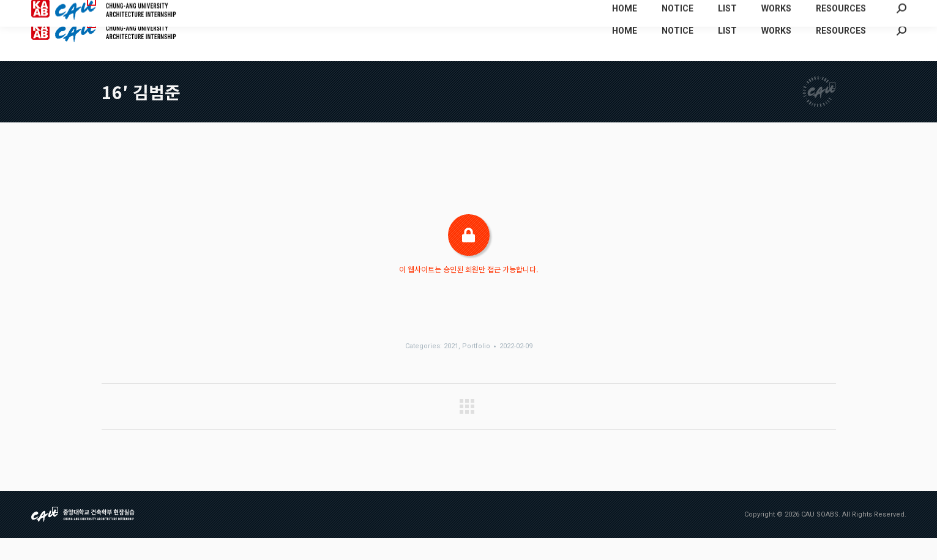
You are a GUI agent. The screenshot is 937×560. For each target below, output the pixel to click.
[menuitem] (772, 11)
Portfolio (476, 368)
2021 (451, 368)
